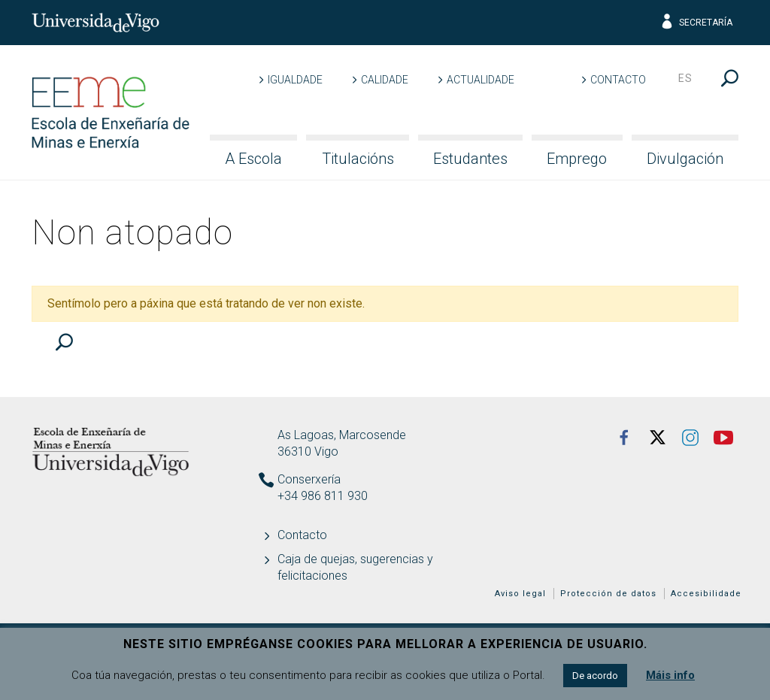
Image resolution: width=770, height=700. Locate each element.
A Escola (253, 159)
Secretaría (696, 23)
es (685, 78)
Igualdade (295, 80)
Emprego (577, 159)
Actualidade (480, 80)
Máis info (670, 675)
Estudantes (470, 159)
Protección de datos (608, 594)
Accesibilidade (706, 594)
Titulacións (358, 159)
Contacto (618, 80)
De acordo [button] (595, 676)
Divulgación (685, 159)
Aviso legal (520, 594)
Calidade (385, 80)
